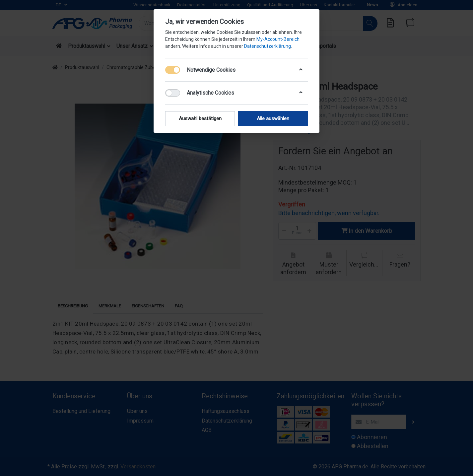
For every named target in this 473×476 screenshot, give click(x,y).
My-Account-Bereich (278, 39)
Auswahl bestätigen (200, 119)
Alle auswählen (273, 119)
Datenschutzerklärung (268, 46)
